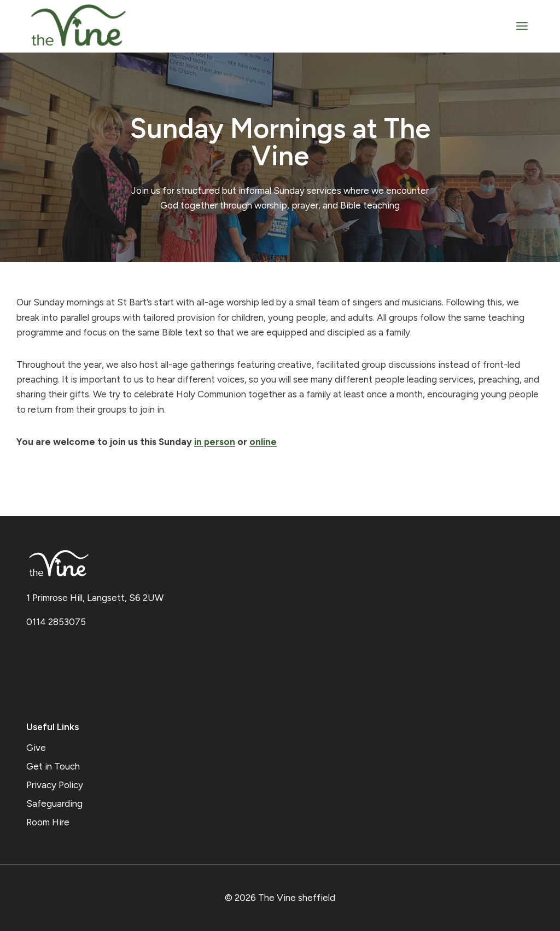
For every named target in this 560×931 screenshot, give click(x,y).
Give (36, 748)
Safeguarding (54, 803)
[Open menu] (522, 26)
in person (215, 442)
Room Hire (48, 822)
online (263, 442)
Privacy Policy (55, 785)
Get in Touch (53, 766)
